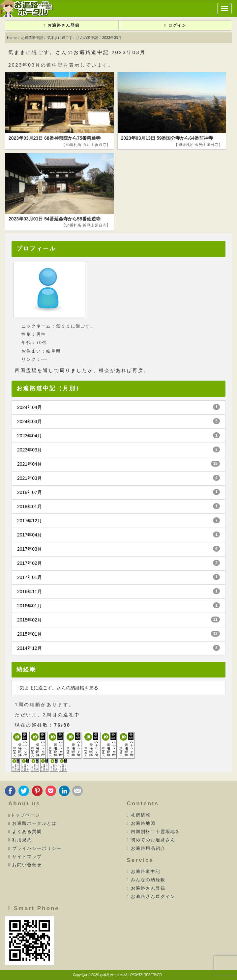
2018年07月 (118, 492)
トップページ (24, 815)
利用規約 (20, 840)
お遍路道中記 (32, 38)
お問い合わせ (25, 865)
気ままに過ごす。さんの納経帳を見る (58, 688)
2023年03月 (118, 449)
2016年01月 (118, 605)
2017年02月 (118, 563)
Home (12, 38)
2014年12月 (118, 648)
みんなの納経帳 (146, 880)
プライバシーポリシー (35, 849)
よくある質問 (25, 832)
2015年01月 (118, 634)
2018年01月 (118, 506)
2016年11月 (118, 591)
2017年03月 (118, 549)
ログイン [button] (175, 25)
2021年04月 (118, 464)
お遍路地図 (141, 823)
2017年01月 (118, 577)
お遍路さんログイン (151, 897)
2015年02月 (118, 620)
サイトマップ (25, 857)
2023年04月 (118, 435)
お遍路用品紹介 (146, 849)
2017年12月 (118, 520)
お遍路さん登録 (62, 25)
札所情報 (139, 815)
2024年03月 (118, 421)
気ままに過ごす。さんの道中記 (73, 38)
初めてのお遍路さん (151, 840)
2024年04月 (118, 407)
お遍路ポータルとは (32, 823)
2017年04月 (118, 534)
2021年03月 (118, 478)
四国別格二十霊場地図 (154, 832)
